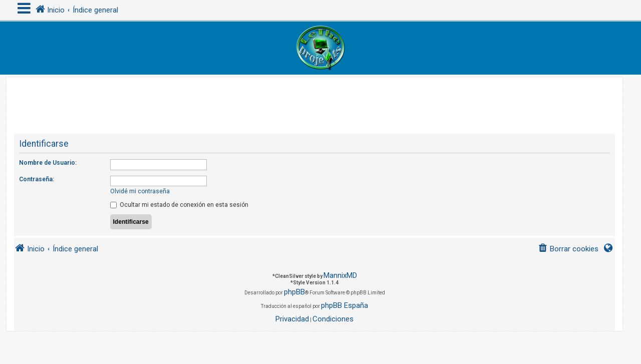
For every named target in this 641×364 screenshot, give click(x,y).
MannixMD (340, 275)
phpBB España (345, 305)
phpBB (294, 292)
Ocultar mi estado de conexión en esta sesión (179, 205)
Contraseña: (37, 179)
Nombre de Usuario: (48, 163)
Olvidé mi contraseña (140, 191)
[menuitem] (568, 249)
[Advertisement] (314, 100)
